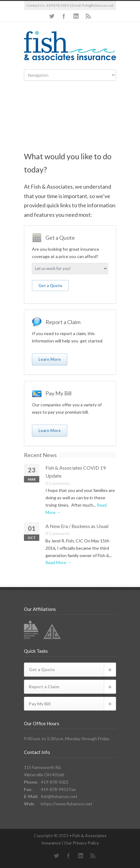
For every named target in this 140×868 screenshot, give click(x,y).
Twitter (52, 16)
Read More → (58, 562)
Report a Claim (44, 687)
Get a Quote (50, 286)
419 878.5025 (58, 5)
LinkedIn (76, 16)
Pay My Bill (40, 704)
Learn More (50, 359)
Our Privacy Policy (82, 843)
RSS (88, 16)
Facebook (64, 16)
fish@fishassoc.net (98, 5)
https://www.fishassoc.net (67, 804)
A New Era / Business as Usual (77, 526)
